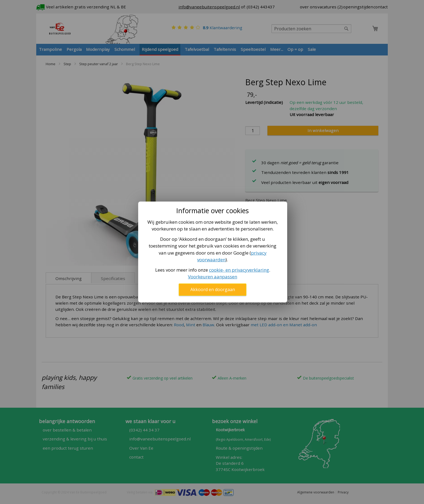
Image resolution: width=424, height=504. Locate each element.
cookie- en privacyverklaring (239, 270)
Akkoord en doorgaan (213, 289)
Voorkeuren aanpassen (213, 277)
